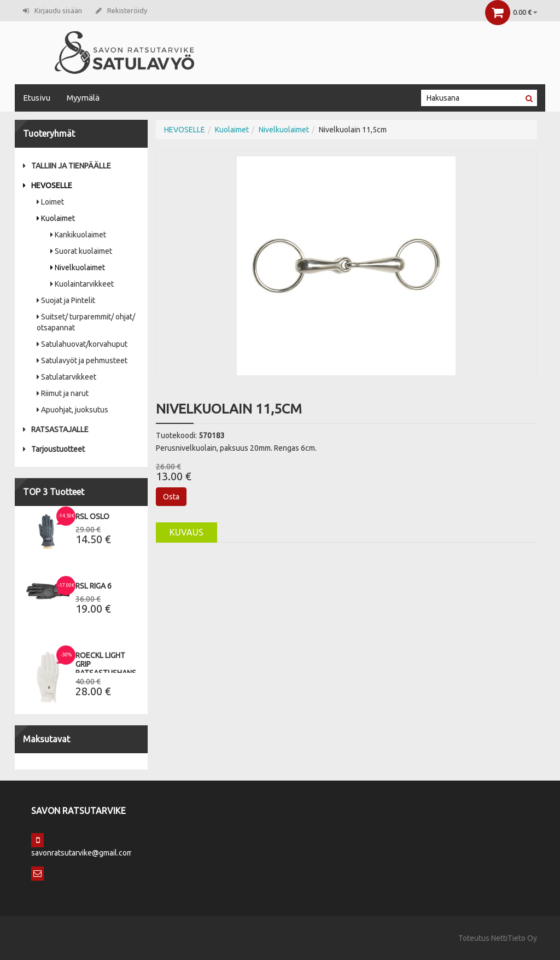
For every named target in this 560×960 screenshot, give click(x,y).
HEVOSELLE (48, 185)
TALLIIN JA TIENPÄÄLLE (67, 166)
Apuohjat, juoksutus (72, 410)
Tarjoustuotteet (54, 449)
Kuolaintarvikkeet (82, 284)
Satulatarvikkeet (66, 377)
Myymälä (83, 98)
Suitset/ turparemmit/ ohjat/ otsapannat (86, 322)
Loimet (50, 202)
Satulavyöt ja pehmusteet (82, 360)
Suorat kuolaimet (81, 251)
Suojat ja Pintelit (66, 300)
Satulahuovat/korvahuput (82, 344)
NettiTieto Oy (514, 938)
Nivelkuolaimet (78, 267)
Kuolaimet (56, 218)
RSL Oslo (92, 516)
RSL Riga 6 (94, 586)
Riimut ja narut (63, 393)
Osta (171, 497)
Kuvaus (186, 532)
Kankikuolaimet (78, 235)
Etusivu (37, 98)
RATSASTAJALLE (56, 429)
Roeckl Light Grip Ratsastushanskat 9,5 (113, 668)
